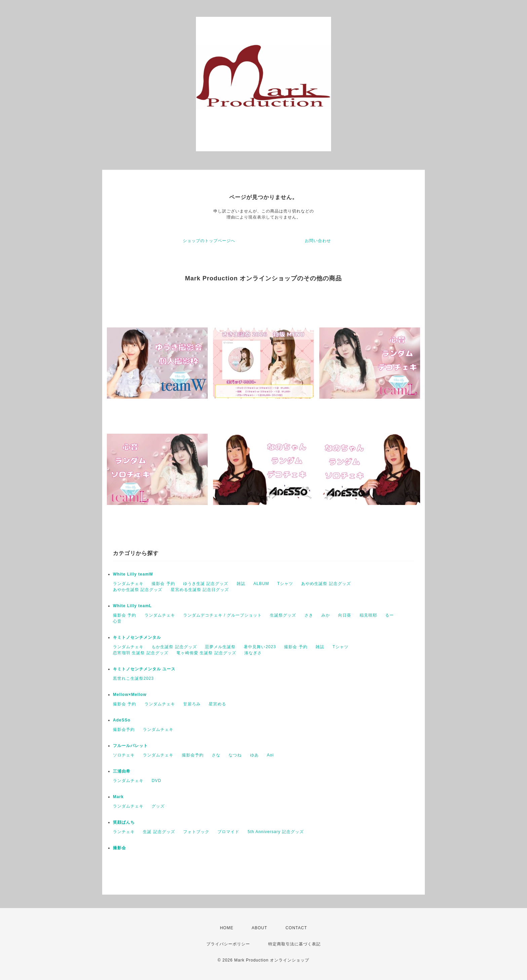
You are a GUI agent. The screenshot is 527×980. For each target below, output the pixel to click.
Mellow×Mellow (130, 695)
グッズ (158, 806)
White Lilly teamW (133, 574)
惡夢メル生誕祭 (220, 647)
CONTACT (296, 928)
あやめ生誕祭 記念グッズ (326, 584)
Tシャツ (285, 584)
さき (309, 615)
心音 (117, 621)
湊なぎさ (253, 653)
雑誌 (241, 584)
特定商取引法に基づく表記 (294, 944)
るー (390, 615)
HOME (227, 928)
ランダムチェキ (128, 584)
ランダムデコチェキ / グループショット (222, 615)
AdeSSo (122, 720)
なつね (235, 755)
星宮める (217, 704)
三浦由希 (122, 771)
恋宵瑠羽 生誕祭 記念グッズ (141, 653)
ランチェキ (124, 832)
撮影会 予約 (163, 584)
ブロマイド (228, 832)
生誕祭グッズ (283, 615)
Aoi (270, 755)
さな (216, 755)
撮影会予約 (124, 730)
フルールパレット (130, 746)
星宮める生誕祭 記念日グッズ (200, 590)
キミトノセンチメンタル (137, 637)
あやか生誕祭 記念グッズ (138, 590)
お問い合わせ (318, 241)
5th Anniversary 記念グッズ (276, 832)
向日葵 (345, 615)
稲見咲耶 (368, 615)
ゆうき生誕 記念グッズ (206, 584)
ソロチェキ (124, 755)
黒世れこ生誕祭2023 (133, 678)
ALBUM (261, 584)
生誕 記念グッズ (159, 832)
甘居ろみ (192, 704)
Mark (118, 797)
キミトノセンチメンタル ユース (144, 669)
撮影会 (119, 848)
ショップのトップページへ (209, 241)
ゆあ (254, 755)
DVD (156, 781)
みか (326, 615)
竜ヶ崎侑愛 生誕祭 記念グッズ (206, 653)
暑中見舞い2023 (260, 647)
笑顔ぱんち (124, 822)
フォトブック (196, 832)
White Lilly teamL (132, 606)
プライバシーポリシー (228, 944)
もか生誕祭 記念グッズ (174, 647)
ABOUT (259, 928)
